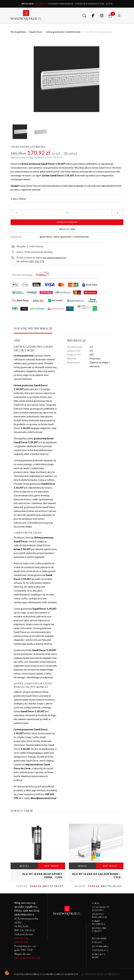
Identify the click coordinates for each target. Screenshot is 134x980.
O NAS (96, 903)
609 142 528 (21, 942)
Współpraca (100, 950)
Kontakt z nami (99, 956)
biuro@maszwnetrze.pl (55, 258)
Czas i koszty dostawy (101, 909)
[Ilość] (67, 213)
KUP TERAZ (52, 866)
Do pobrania (100, 946)
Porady (97, 942)
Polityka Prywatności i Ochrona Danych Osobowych (46, 974)
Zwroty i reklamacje (100, 916)
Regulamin (99, 938)
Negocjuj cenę (67, 229)
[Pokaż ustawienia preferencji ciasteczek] (7, 973)
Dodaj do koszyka (67, 222)
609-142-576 (37, 261)
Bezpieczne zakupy (99, 930)
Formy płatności (99, 923)
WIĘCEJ (24, 866)
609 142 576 (35, 4)
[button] (84, 15)
